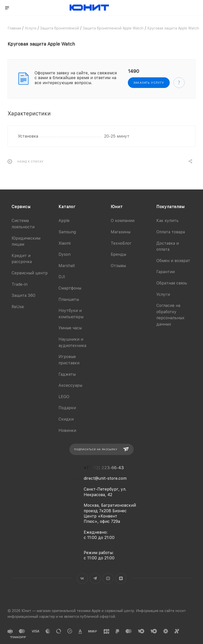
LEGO (64, 397)
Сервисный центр (30, 273)
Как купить (167, 221)
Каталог (67, 207)
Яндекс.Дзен (121, 578)
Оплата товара (171, 232)
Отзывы (118, 266)
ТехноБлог (121, 243)
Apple (64, 221)
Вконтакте (82, 578)
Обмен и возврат (173, 261)
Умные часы (70, 328)
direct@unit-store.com (105, 478)
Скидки (66, 419)
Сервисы (21, 207)
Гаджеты (67, 374)
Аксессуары (70, 385)
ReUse (18, 307)
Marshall (67, 266)
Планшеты (69, 299)
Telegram (95, 578)
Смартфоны (70, 288)
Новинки (67, 430)
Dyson (65, 254)
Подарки (67, 408)
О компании (123, 221)
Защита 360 (23, 295)
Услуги (163, 294)
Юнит (117, 207)
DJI (62, 277)
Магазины (121, 232)
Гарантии (166, 272)
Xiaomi (65, 243)
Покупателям (170, 207)
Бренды (118, 254)
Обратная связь (172, 283)
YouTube (108, 578)
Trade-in (20, 284)
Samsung (67, 232)
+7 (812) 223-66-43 (104, 468)
